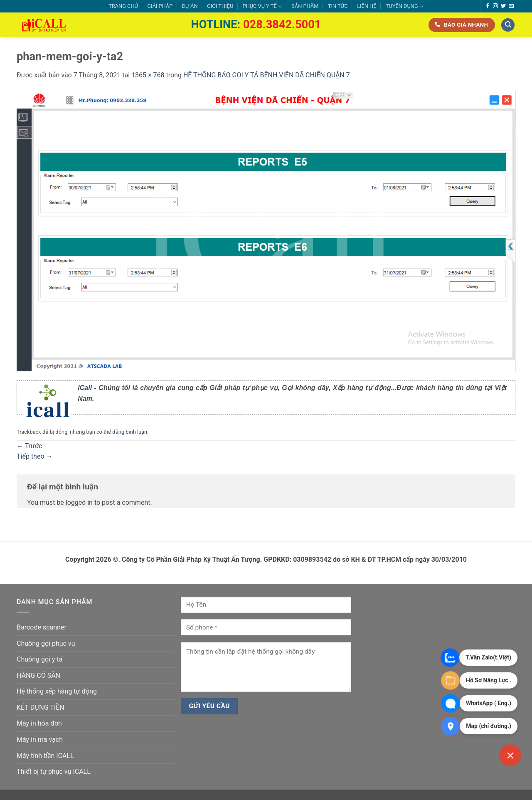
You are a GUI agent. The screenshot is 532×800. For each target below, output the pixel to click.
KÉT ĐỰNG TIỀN (41, 707)
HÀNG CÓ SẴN (38, 675)
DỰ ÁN (190, 6)
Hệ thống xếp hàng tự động (57, 691)
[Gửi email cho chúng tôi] (511, 6)
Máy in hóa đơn (39, 723)
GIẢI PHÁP (160, 6)
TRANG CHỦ (123, 6)
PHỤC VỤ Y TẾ (262, 6)
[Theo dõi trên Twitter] (503, 6)
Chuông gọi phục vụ (46, 643)
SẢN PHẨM (305, 6)
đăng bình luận (130, 432)
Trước (29, 446)
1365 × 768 (148, 75)
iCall (85, 388)
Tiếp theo (35, 456)
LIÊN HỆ (367, 6)
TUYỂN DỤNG (405, 6)
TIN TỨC (338, 6)
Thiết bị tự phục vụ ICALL (54, 772)
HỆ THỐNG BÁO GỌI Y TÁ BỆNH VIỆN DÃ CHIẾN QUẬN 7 (267, 75)
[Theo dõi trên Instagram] (495, 6)
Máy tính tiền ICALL (45, 756)
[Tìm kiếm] (508, 25)
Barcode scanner (42, 627)
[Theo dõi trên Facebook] (488, 6)
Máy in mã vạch (40, 740)
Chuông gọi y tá (39, 659)
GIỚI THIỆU (220, 6)
